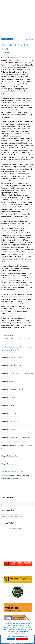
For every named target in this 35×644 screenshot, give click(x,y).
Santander (15, 338)
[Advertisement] (17, 18)
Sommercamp (24, 338)
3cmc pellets (14, 456)
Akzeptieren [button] (11, 639)
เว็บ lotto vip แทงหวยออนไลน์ (20, 437)
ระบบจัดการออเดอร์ (16, 389)
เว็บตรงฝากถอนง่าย (16, 357)
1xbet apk (13, 381)
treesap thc (13, 464)
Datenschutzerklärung (22, 639)
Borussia (7, 338)
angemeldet (13, 476)
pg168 (11, 405)
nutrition (12, 429)
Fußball (6, 336)
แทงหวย (12, 397)
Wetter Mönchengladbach (16, 529)
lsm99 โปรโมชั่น (15, 365)
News (12, 336)
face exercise (14, 421)
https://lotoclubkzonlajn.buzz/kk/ (21, 373)
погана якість (14, 413)
